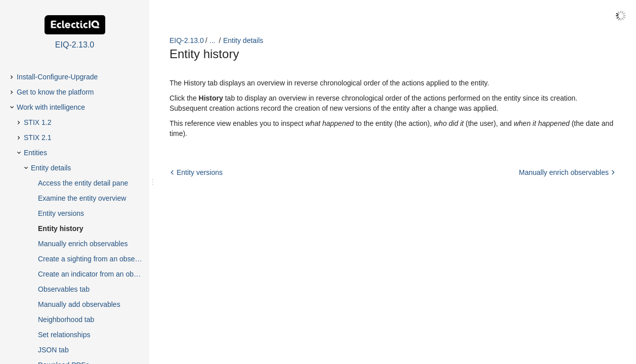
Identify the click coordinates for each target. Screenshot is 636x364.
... (213, 40)
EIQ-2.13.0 (187, 40)
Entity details (243, 40)
